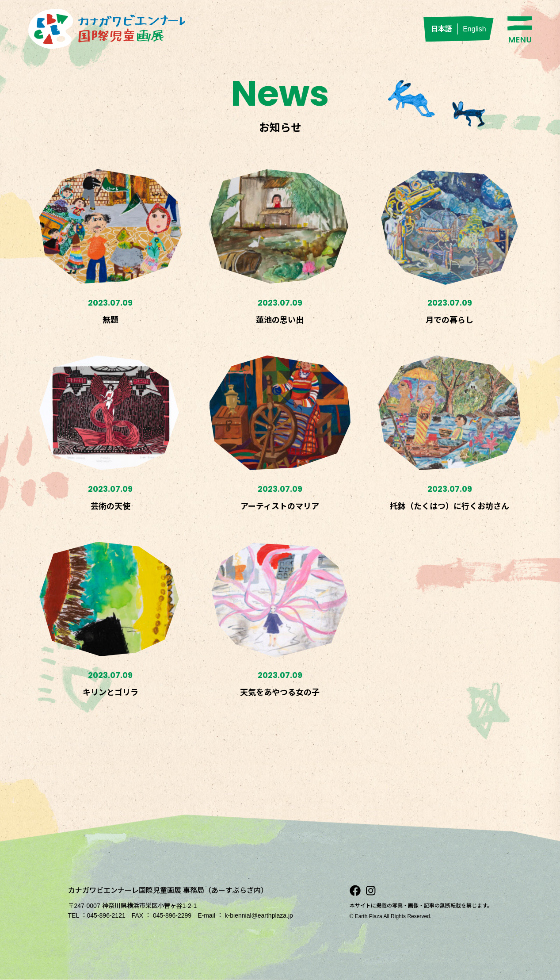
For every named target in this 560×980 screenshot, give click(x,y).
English (474, 29)
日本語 (442, 29)
